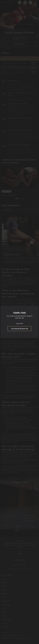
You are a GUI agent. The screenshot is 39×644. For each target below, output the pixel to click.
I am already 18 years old (19, 329)
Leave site (19, 323)
